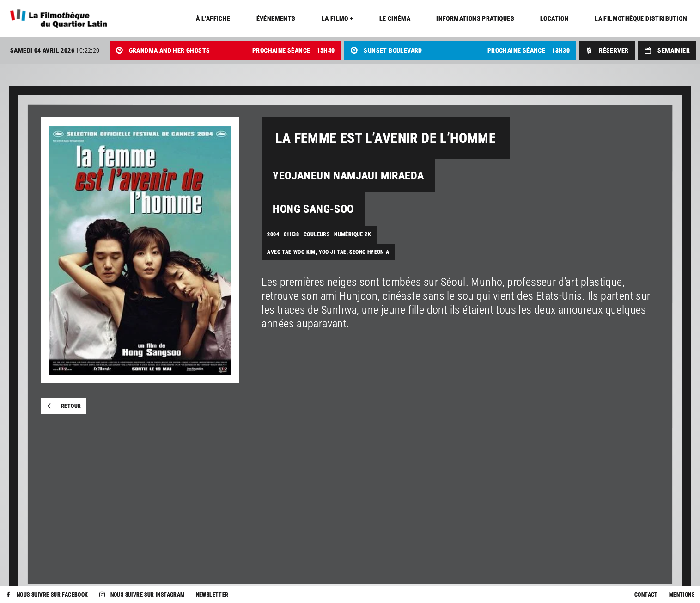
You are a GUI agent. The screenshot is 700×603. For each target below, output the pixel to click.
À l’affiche (213, 18)
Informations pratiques (475, 18)
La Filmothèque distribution (641, 18)
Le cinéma (395, 18)
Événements (276, 18)
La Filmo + (338, 18)
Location (554, 18)
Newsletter (212, 595)
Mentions (682, 595)
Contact (646, 595)
